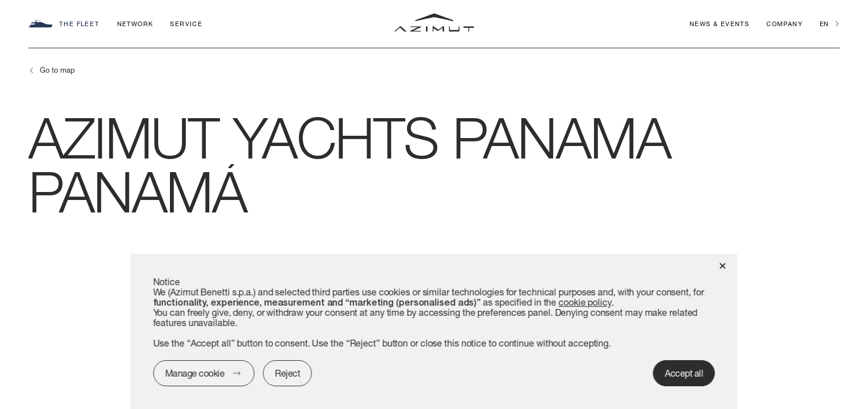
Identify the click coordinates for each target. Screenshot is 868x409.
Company (784, 24)
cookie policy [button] (585, 302)
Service (186, 24)
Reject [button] (288, 373)
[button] (723, 265)
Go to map (57, 70)
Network (135, 24)
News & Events (719, 24)
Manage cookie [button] (195, 373)
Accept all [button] (684, 373)
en (824, 24)
